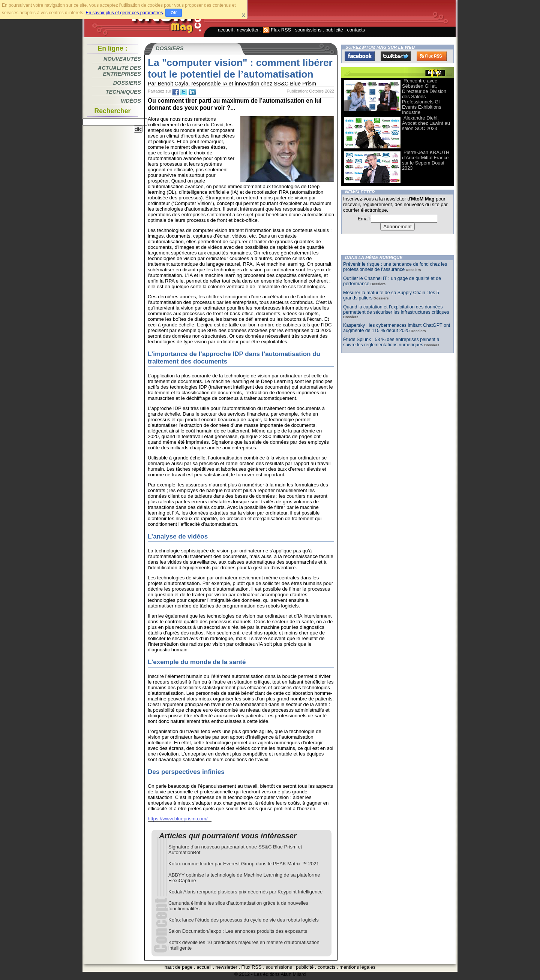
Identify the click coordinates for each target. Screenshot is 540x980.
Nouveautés (122, 59)
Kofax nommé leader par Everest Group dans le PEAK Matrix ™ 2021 (244, 864)
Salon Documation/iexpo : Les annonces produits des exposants (238, 931)
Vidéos (131, 101)
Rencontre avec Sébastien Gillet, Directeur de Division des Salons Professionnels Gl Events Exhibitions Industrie (424, 97)
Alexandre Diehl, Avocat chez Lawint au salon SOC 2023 (426, 123)
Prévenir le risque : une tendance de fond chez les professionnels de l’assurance (395, 267)
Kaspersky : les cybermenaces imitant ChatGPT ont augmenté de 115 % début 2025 (397, 328)
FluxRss (432, 56)
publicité (334, 30)
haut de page (179, 967)
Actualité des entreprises (119, 71)
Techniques (123, 92)
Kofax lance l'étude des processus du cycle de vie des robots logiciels (244, 920)
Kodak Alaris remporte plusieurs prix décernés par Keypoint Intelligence (245, 892)
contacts (356, 30)
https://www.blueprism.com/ (178, 819)
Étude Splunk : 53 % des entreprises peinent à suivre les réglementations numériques (391, 342)
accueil (225, 30)
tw (184, 92)
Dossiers (127, 83)
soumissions (308, 30)
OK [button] (174, 13)
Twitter (396, 56)
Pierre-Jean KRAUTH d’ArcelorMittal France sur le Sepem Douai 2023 (426, 160)
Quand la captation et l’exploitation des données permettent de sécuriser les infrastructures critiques (396, 310)
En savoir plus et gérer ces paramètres (124, 13)
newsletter (248, 30)
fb (175, 92)
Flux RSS (277, 30)
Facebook (360, 56)
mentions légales (357, 967)
